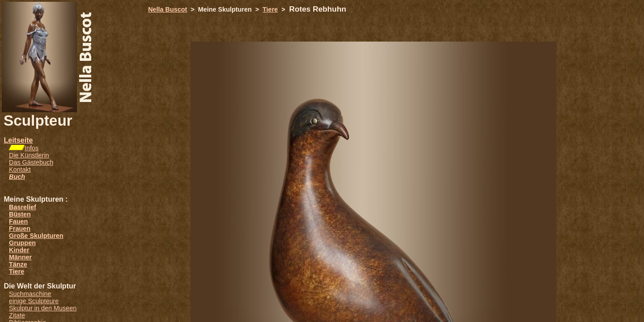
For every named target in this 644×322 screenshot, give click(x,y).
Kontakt (20, 169)
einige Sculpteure (34, 301)
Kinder (19, 250)
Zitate (17, 315)
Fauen (18, 221)
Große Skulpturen (36, 236)
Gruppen (22, 243)
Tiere (17, 271)
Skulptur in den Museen (43, 308)
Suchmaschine (30, 294)
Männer (20, 257)
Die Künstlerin (29, 155)
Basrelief (23, 207)
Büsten (20, 214)
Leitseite (18, 140)
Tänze (18, 264)
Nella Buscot (167, 9)
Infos (32, 148)
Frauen (20, 229)
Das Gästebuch (31, 162)
